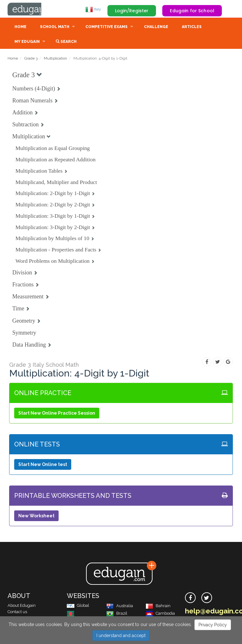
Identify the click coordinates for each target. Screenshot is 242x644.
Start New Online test (43, 465)
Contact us (17, 612)
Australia (120, 606)
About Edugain (22, 606)
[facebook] (190, 598)
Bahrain (158, 606)
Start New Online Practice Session (57, 414)
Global (78, 606)
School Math (55, 27)
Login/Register (132, 11)
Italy (93, 9)
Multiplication (55, 59)
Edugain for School (192, 11)
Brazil (117, 614)
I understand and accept (121, 635)
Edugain (31, 9)
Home (20, 27)
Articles (192, 27)
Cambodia (160, 614)
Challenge (156, 27)
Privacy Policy (213, 625)
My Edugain (27, 42)
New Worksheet (36, 516)
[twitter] (207, 598)
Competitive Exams (107, 27)
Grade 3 (31, 59)
